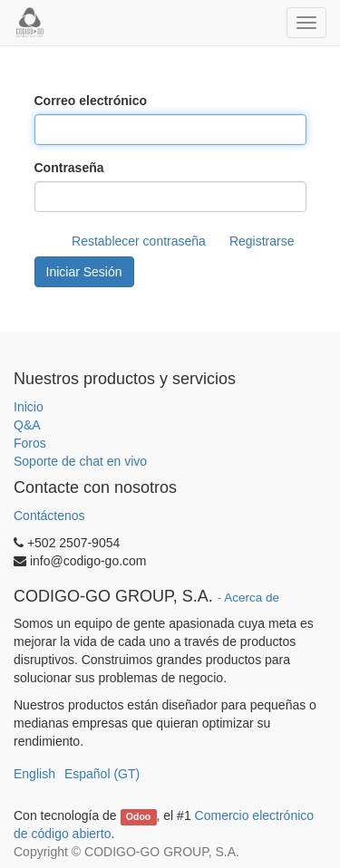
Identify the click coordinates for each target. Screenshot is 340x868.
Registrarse (262, 241)
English (34, 774)
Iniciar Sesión (84, 272)
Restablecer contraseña (139, 241)
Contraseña (69, 168)
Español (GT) (102, 774)
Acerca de (252, 598)
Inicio (29, 407)
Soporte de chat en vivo (80, 461)
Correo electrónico (91, 101)
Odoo (138, 816)
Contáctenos (49, 516)
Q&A (27, 425)
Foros (30, 443)
